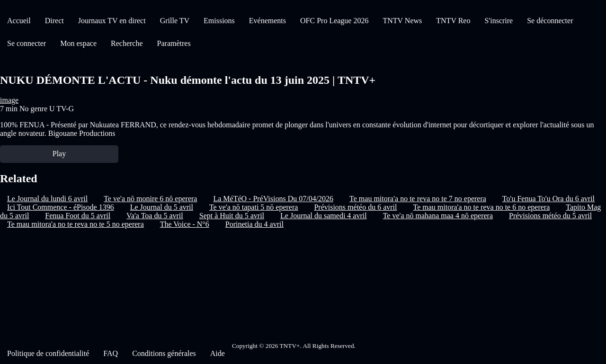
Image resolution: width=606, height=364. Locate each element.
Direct (54, 21)
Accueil (19, 21)
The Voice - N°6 (185, 224)
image (9, 100)
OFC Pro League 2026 (334, 21)
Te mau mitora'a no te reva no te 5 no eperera (76, 224)
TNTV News (402, 21)
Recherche (127, 43)
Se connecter (27, 43)
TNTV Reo (453, 21)
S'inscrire (499, 21)
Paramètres (174, 43)
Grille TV (175, 21)
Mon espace (78, 43)
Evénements (267, 21)
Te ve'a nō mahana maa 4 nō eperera (438, 216)
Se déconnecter (550, 21)
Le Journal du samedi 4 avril (324, 216)
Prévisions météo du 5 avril (550, 216)
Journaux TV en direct (112, 21)
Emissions (219, 21)
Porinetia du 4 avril (254, 224)
